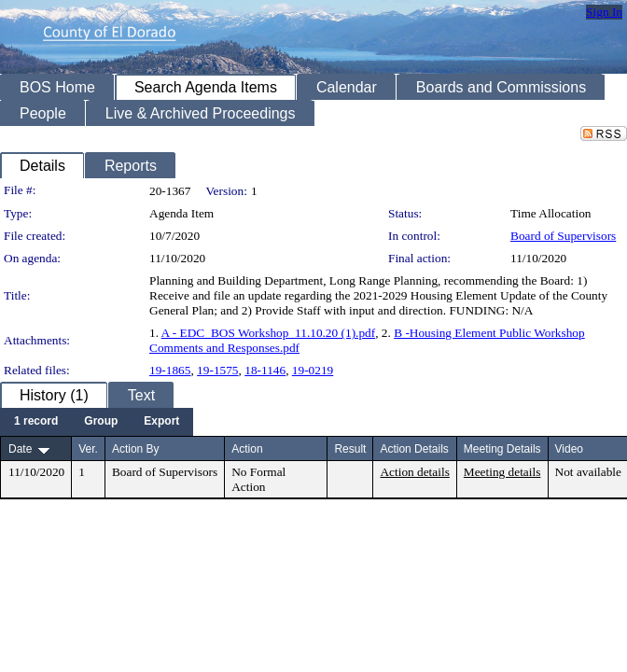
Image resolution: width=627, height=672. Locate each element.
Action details (414, 472)
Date (20, 449)
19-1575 (217, 370)
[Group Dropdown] (101, 422)
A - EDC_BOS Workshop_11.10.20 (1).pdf (269, 333)
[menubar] (97, 422)
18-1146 (265, 370)
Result (350, 449)
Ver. (88, 449)
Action (247, 449)
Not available (588, 472)
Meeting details (502, 472)
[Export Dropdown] (161, 422)
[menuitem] (36, 422)
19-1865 (170, 370)
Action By (136, 449)
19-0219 (313, 370)
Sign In (604, 12)
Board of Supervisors (563, 236)
